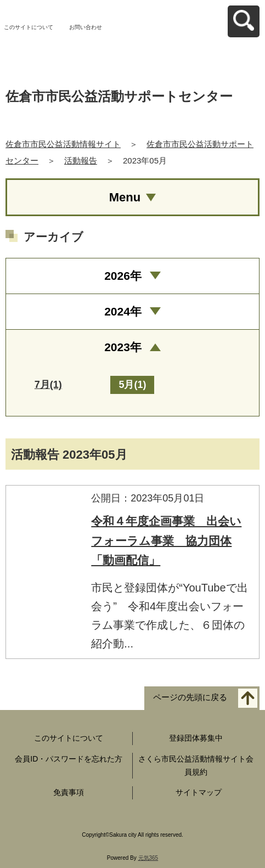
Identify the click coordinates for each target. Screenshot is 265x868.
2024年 (123, 311)
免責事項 (69, 792)
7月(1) (48, 385)
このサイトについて (29, 27)
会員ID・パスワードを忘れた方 (69, 759)
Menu (125, 197)
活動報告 (81, 160)
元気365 (148, 858)
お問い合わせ (86, 27)
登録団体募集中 (196, 738)
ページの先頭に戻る (190, 698)
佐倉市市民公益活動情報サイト (63, 144)
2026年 (123, 276)
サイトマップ (199, 792)
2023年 (123, 347)
